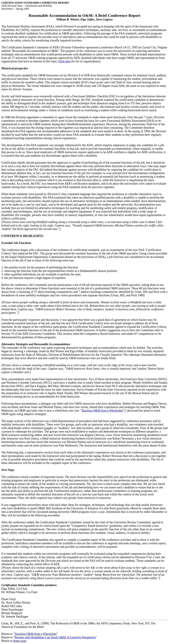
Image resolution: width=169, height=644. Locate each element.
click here (65, 61)
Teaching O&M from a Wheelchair (102, 411)
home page (20, 641)
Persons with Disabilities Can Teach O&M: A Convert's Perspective (55, 637)
